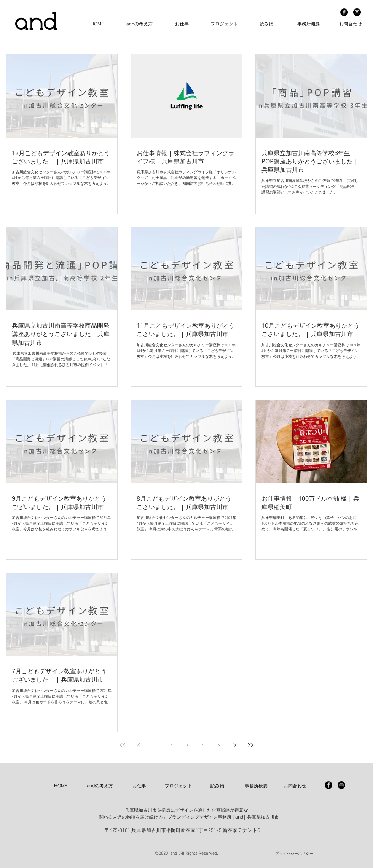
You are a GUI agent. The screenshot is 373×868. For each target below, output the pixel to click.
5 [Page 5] (219, 745)
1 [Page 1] (155, 745)
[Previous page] (139, 745)
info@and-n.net (178, 834)
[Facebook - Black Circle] (344, 12)
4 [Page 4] (203, 745)
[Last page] (250, 745)
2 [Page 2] (171, 745)
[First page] (123, 745)
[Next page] (234, 745)
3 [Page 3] (187, 745)
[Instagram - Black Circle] (357, 12)
